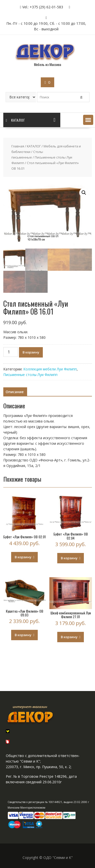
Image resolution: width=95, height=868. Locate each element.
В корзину (31, 352)
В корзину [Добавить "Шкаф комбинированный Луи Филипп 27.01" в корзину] (69, 637)
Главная (18, 146)
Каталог (15, 120)
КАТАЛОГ (34, 146)
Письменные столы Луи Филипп (30, 375)
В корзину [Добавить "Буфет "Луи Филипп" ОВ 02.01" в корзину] (23, 557)
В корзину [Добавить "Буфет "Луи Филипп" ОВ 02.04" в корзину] (69, 558)
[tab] (15, 392)
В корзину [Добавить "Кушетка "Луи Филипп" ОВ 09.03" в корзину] (23, 635)
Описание (15, 392)
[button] (88, 120)
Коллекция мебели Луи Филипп (50, 369)
